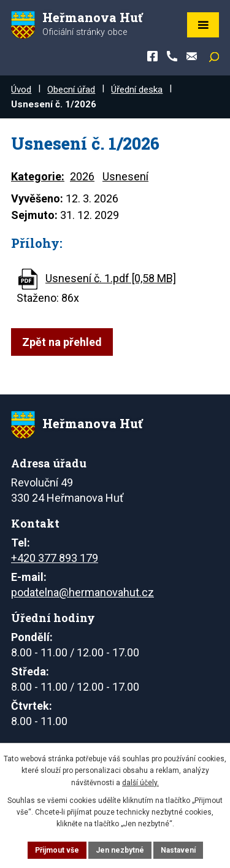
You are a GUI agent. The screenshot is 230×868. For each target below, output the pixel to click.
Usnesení (125, 176)
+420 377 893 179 (55, 558)
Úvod (21, 90)
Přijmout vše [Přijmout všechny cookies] (57, 850)
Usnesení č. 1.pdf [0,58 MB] (111, 278)
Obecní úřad (71, 90)
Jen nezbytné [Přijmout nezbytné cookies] (120, 850)
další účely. (140, 783)
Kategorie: (38, 176)
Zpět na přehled (62, 342)
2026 (82, 176)
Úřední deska (137, 90)
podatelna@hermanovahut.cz (82, 592)
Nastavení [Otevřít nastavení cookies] (178, 850)
